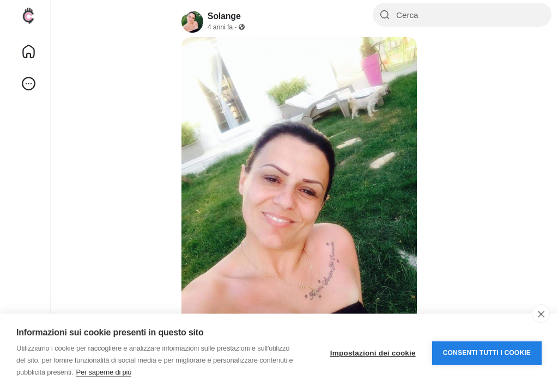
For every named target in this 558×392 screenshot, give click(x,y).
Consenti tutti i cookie (487, 353)
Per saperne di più (104, 372)
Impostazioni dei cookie (373, 353)
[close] (541, 314)
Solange (224, 16)
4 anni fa (220, 27)
